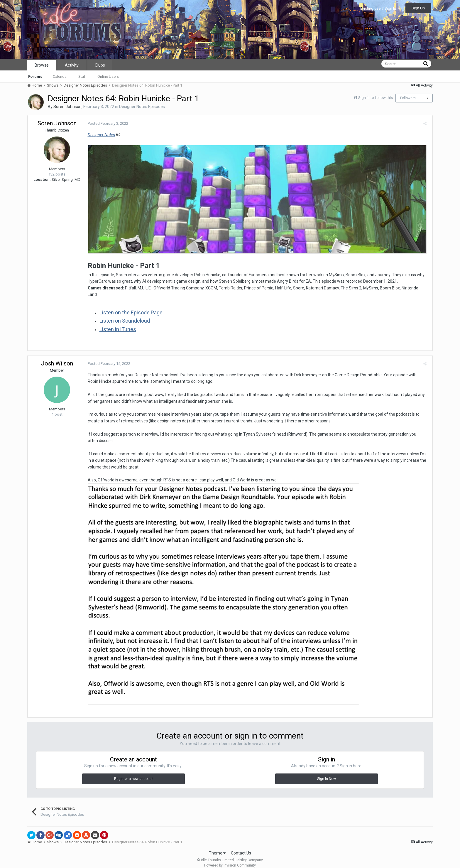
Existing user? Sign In (380, 8)
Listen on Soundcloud (123, 315)
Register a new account (133, 773)
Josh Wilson (57, 358)
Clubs (100, 65)
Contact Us (241, 847)
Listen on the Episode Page (130, 307)
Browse (42, 65)
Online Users (108, 76)
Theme (217, 847)
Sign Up (418, 8)
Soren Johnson (67, 107)
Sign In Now (327, 773)
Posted (106, 123)
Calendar (60, 76)
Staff (83, 76)
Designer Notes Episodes (142, 107)
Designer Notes (100, 135)
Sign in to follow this (376, 98)
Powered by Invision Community (230, 859)
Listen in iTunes (116, 324)
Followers (408, 98)
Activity (72, 65)
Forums (35, 76)
